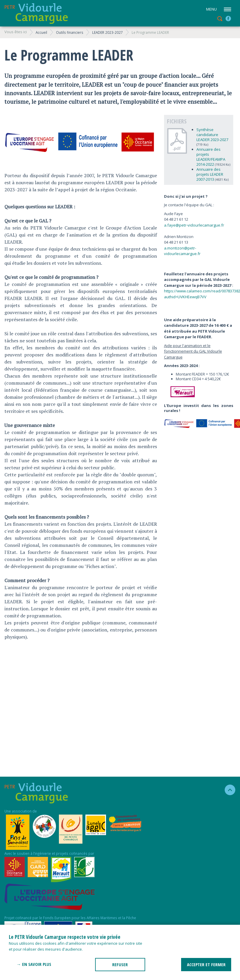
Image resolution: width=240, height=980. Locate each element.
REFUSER (120, 964)
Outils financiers (70, 32)
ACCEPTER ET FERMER (206, 964)
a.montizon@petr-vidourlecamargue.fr (182, 251)
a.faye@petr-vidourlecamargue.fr (194, 225)
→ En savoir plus (34, 964)
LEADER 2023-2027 (107, 32)
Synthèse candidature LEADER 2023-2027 (212, 135)
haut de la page (227, 790)
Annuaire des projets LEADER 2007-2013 (210, 174)
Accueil (41, 32)
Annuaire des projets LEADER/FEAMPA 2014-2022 (211, 157)
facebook (228, 19)
